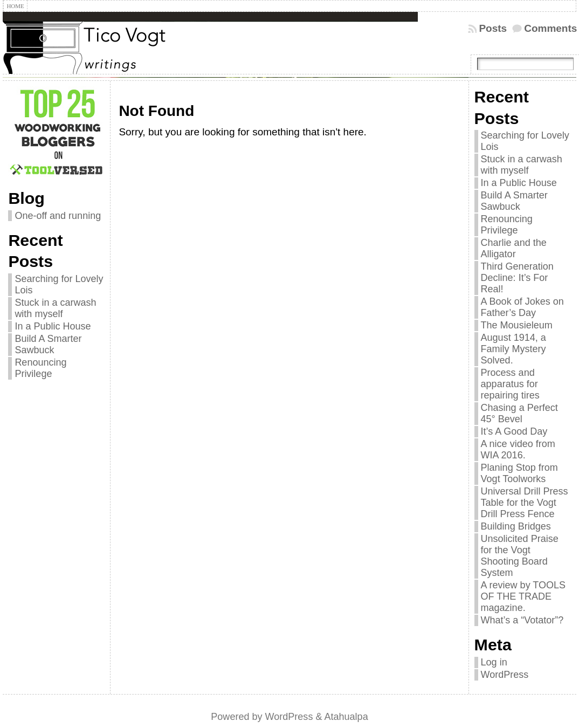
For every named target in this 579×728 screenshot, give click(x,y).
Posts (493, 28)
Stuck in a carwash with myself (55, 308)
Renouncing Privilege (40, 368)
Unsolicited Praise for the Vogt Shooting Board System (520, 556)
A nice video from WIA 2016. (518, 449)
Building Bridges (516, 526)
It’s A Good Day (514, 431)
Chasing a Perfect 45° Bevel (519, 413)
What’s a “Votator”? (522, 620)
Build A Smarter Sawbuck (48, 344)
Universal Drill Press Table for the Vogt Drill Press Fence (525, 503)
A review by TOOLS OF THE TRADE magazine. (523, 596)
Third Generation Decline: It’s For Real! (517, 278)
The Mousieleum (517, 325)
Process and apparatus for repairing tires (510, 384)
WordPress (505, 675)
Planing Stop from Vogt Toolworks (519, 473)
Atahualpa (346, 717)
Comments (550, 28)
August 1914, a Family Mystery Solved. (513, 349)
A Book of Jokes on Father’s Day (522, 307)
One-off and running (58, 216)
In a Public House (53, 326)
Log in (494, 662)
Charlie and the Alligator (514, 248)
